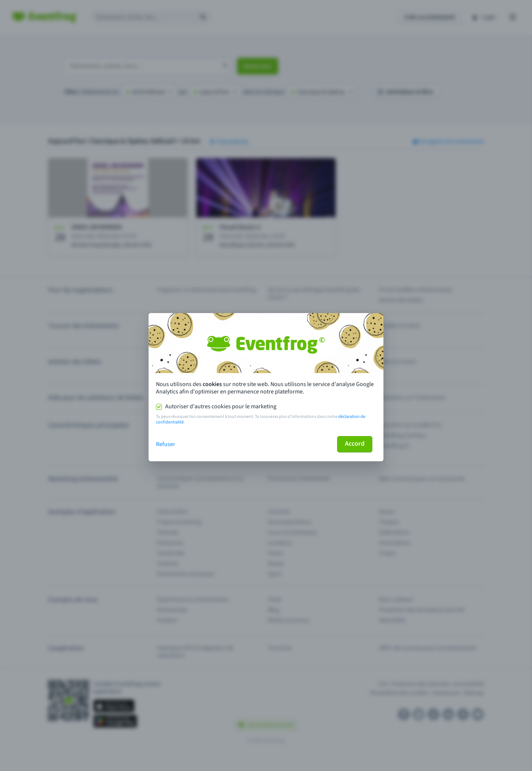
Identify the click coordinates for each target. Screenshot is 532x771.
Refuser (166, 444)
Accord (355, 444)
